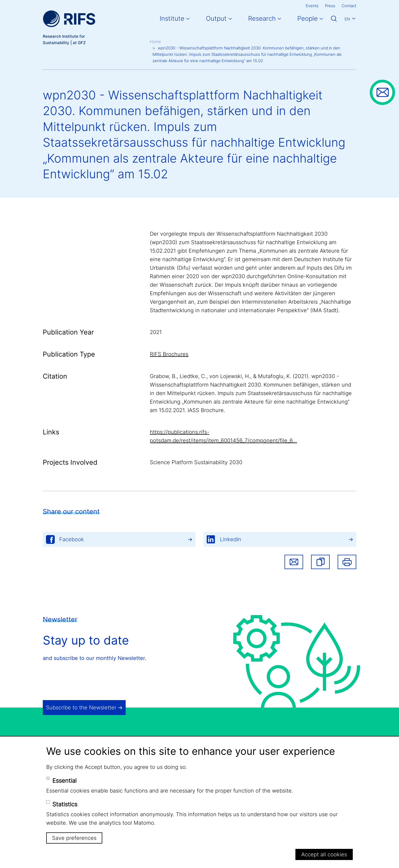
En (347, 19)
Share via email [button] (294, 562)
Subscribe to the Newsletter (81, 708)
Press (330, 6)
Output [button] (216, 18)
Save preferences (74, 838)
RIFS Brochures (169, 354)
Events (312, 6)
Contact (349, 6)
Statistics (65, 804)
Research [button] (262, 18)
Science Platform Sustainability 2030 (196, 462)
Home (155, 42)
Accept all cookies (324, 854)
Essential (64, 781)
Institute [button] (172, 18)
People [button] (307, 18)
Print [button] (347, 562)
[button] (320, 562)
